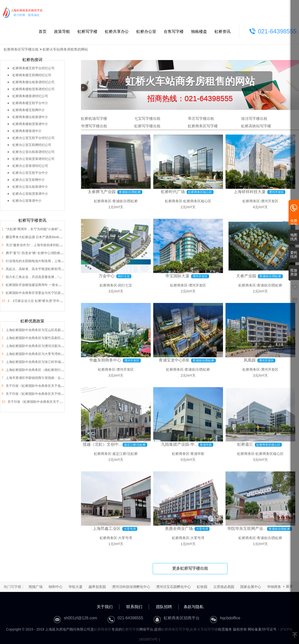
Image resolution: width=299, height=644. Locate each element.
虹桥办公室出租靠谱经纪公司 (34, 152)
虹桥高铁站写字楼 (256, 126)
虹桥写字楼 (87, 32)
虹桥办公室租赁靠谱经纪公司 (34, 159)
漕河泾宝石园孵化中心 (173, 587)
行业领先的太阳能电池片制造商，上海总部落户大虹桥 (45, 261)
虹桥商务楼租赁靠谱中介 (30, 124)
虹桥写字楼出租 (147, 126)
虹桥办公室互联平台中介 (30, 173)
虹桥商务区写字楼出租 (21, 49)
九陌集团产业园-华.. (179, 444)
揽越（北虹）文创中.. (102, 444)
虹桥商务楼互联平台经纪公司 (34, 68)
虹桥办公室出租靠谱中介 (30, 187)
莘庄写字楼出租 (201, 118)
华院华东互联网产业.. (246, 529)
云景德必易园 (224, 587)
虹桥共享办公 (117, 32)
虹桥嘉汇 (245, 444)
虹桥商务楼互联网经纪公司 (32, 75)
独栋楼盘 (199, 32)
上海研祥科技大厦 (250, 192)
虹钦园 (202, 587)
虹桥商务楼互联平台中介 (30, 103)
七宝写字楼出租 (147, 118)
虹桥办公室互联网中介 (29, 180)
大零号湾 (125, 538)
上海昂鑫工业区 (107, 529)
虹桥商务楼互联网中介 (29, 110)
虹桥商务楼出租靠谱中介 (30, 117)
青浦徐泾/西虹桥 (125, 201)
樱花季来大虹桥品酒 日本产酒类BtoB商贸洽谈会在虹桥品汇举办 (52, 237)
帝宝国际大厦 (177, 276)
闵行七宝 (125, 285)
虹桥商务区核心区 (197, 201)
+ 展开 (288, 586)
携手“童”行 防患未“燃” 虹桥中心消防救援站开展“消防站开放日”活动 (54, 253)
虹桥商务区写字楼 (203, 126)
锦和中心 (56, 587)
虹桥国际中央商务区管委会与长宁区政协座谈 (38, 293)
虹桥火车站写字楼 (204, 629)
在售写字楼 (174, 32)
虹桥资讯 (223, 32)
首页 (43, 32)
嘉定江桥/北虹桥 (125, 454)
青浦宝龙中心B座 (174, 360)
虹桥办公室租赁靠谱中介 (30, 194)
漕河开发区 (270, 201)
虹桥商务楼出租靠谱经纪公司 (34, 82)
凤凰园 (250, 360)
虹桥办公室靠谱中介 (27, 201)
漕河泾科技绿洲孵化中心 (131, 587)
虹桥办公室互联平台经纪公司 (34, 138)
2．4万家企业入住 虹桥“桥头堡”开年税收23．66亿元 (45, 301)
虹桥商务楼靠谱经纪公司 (30, 96)
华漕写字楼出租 (94, 126)
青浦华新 (197, 454)
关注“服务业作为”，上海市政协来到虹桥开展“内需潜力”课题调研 (52, 245)
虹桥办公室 (146, 32)
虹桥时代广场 (173, 192)
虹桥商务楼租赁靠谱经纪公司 (34, 89)
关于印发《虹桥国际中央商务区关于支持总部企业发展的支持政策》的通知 (61, 402)
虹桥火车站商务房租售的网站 (65, 49)
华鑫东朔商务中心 (105, 360)
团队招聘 (164, 607)
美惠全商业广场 (179, 529)
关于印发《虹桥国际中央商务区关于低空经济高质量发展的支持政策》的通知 (61, 386)
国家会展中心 (251, 587)
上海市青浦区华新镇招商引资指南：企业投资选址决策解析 (48, 378)
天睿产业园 (246, 276)
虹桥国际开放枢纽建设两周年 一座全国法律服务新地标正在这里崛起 (55, 285)
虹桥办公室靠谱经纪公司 (30, 166)
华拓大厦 (75, 587)
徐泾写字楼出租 (254, 118)
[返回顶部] (295, 636)
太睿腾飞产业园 (102, 192)
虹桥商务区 (103, 201)
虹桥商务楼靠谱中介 (27, 131)
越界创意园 (97, 587)
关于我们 (105, 607)
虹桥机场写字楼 (94, 118)
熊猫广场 (36, 587)
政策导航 (62, 32)
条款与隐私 (194, 607)
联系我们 (134, 607)
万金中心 (107, 276)
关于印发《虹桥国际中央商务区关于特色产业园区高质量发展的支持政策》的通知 (64, 394)
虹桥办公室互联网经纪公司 (32, 145)
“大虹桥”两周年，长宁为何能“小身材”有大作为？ (40, 229)
